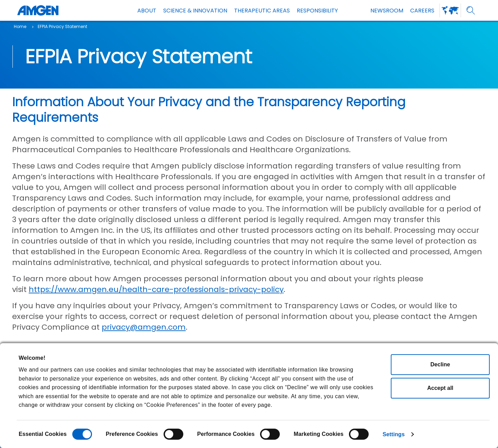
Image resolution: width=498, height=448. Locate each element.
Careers (422, 11)
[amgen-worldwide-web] (450, 10)
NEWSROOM (387, 11)
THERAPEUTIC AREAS (262, 11)
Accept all (440, 388)
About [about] (147, 11)
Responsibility (317, 11)
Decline (440, 364)
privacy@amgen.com (144, 327)
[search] (471, 11)
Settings (394, 434)
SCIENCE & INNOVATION (195, 11)
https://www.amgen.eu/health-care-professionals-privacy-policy (156, 289)
